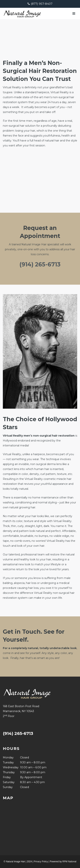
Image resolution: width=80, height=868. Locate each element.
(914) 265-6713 (40, 264)
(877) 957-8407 (42, 4)
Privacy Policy (41, 862)
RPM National (69, 862)
